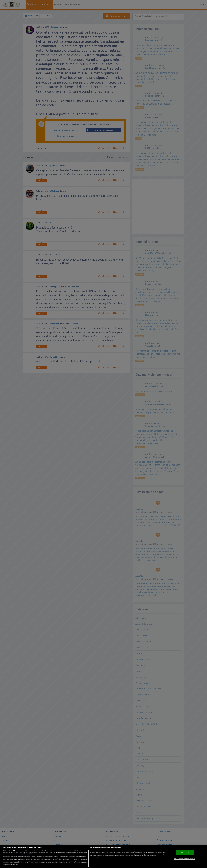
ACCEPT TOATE (185, 853)
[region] (103, 857)
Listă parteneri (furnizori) (96, 858)
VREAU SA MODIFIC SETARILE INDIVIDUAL (184, 859)
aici (13, 861)
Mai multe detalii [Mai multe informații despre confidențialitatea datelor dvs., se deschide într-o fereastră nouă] (28, 854)
